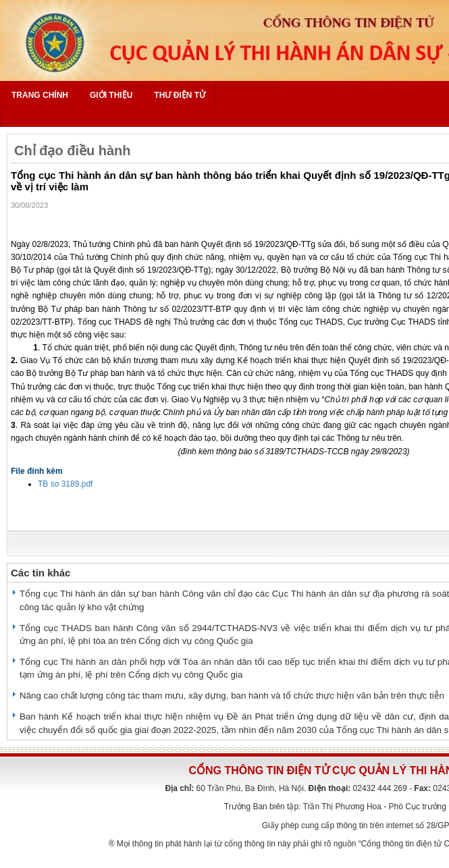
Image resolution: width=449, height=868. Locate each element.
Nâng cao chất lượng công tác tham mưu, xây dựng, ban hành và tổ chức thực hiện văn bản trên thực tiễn (232, 696)
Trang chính (40, 95)
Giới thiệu (111, 95)
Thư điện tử (180, 95)
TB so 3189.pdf (65, 484)
